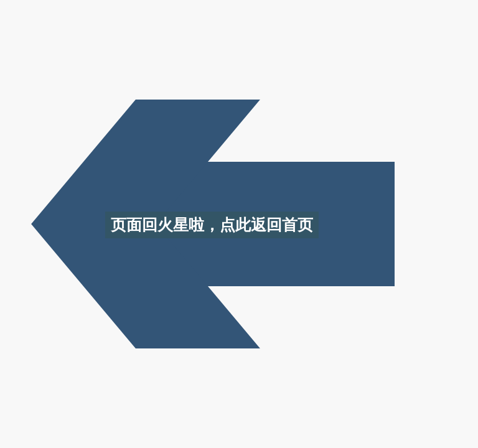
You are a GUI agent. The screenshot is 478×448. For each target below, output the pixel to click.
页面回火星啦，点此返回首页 (212, 225)
